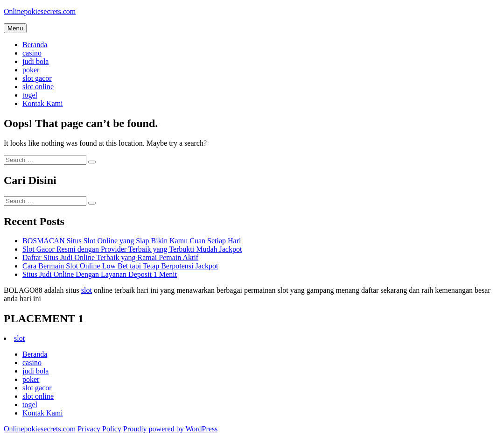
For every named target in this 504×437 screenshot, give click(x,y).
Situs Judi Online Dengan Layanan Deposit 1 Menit (100, 274)
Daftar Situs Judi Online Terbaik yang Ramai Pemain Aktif (110, 257)
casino (32, 53)
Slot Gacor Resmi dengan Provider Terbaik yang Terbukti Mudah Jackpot (132, 249)
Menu (15, 28)
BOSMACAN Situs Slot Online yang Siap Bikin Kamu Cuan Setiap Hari (132, 241)
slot (87, 290)
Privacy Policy (99, 429)
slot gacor (37, 78)
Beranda (35, 45)
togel (30, 95)
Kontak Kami (43, 103)
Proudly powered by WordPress (170, 429)
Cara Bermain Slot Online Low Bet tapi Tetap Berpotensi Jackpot (120, 266)
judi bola (35, 61)
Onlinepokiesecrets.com (40, 11)
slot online (38, 87)
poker (31, 70)
